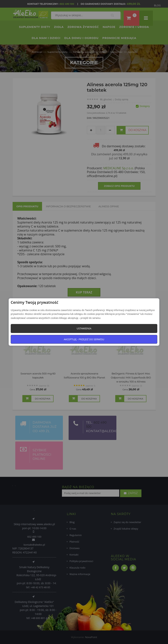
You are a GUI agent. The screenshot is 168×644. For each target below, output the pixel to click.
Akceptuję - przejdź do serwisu (84, 339)
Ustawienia (84, 328)
